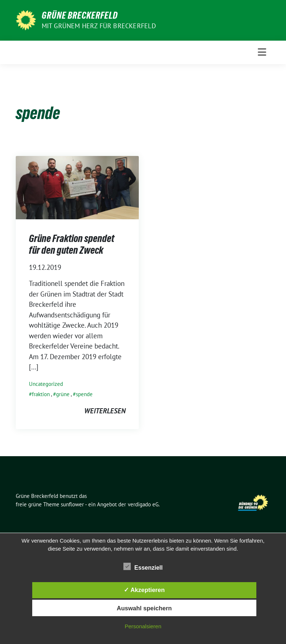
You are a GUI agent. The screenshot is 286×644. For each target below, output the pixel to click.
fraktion (41, 394)
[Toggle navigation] (262, 52)
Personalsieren (143, 626)
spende (84, 394)
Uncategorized (46, 384)
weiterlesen (105, 411)
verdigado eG (143, 504)
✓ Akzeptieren (144, 590)
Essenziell (143, 566)
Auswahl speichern (144, 608)
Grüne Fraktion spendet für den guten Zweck (72, 244)
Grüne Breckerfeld (80, 15)
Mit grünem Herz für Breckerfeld (99, 26)
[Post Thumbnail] (77, 187)
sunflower (72, 504)
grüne (63, 394)
